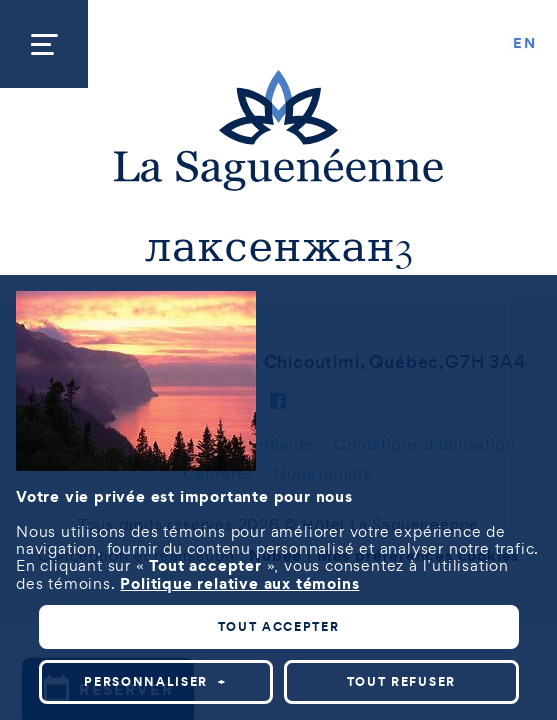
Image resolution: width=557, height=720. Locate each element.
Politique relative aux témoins (239, 583)
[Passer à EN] (525, 44)
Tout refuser (401, 681)
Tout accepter (279, 626)
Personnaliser (155, 681)
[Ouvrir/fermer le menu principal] (44, 44)
